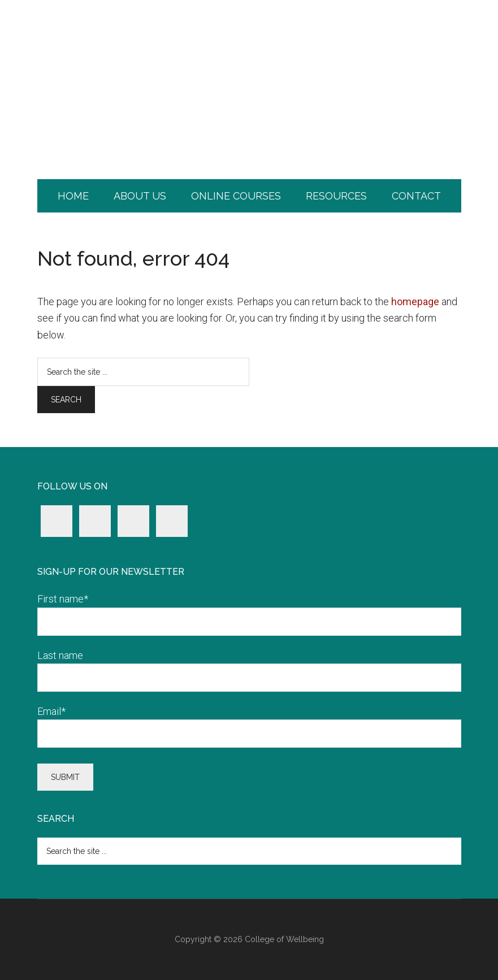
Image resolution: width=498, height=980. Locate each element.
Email (51, 711)
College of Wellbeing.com (249, 48)
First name (63, 599)
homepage (415, 302)
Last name (60, 655)
